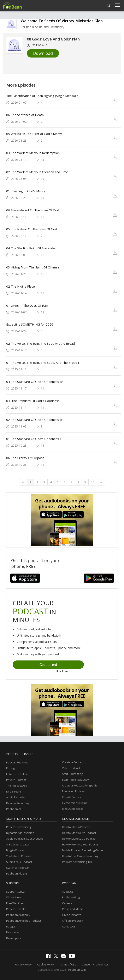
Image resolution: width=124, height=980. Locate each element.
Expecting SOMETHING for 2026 (30, 324)
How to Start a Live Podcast (79, 833)
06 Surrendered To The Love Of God (33, 210)
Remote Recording (18, 803)
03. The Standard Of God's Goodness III (35, 401)
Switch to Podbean (18, 868)
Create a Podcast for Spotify (80, 785)
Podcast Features (17, 762)
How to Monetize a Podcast (79, 839)
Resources (13, 932)
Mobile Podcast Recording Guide (82, 850)
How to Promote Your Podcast (81, 844)
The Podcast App (17, 786)
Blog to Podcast (16, 850)
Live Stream (14, 791)
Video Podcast (71, 768)
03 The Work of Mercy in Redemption (33, 153)
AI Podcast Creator (18, 844)
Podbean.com (77, 970)
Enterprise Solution (18, 774)
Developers (14, 938)
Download (43, 53)
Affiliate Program (73, 921)
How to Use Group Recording (80, 856)
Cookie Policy (46, 964)
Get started (48, 665)
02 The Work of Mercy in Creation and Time (37, 172)
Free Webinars (15, 903)
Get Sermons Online (75, 803)
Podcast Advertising (19, 827)
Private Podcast (16, 780)
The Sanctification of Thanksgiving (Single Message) (43, 96)
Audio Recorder (16, 797)
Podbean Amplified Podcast (24, 921)
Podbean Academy (18, 915)
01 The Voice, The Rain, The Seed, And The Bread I (43, 363)
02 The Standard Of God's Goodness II (34, 420)
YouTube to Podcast (19, 856)
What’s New (14, 897)
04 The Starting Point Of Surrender (31, 248)
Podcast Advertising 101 (77, 862)
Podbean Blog (71, 897)
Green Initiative (72, 915)
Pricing (10, 768)
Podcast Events (16, 909)
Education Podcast (74, 791)
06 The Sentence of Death (25, 115)
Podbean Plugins (17, 873)
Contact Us (69, 926)
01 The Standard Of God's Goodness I (34, 439)
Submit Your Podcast (19, 862)
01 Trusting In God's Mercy (26, 191)
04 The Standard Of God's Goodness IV (34, 382)
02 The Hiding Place (20, 286)
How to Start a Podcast (76, 827)
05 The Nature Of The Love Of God (32, 229)
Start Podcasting (72, 774)
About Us (68, 892)
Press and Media (73, 909)
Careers (67, 903)
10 (93, 482)
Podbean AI (13, 809)
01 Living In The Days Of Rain (27, 305)
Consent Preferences (95, 964)
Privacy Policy (23, 964)
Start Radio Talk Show (76, 780)
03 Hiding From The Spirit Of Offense (33, 267)
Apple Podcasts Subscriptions (25, 839)
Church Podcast (72, 797)
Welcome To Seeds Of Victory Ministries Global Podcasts (72, 21)
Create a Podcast (73, 762)
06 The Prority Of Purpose (25, 458)
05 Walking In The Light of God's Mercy (34, 134)
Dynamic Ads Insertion (20, 833)
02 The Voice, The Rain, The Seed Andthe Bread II (42, 343)
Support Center (16, 892)
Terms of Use (68, 964)
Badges (11, 926)
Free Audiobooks (73, 809)
